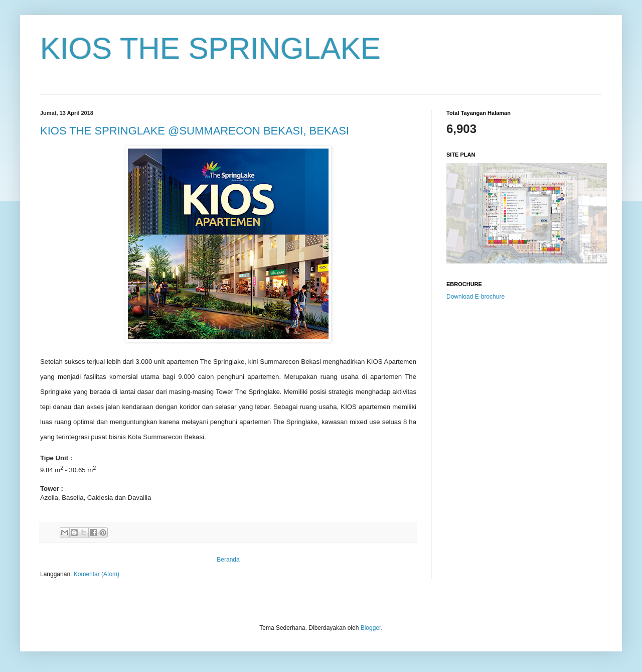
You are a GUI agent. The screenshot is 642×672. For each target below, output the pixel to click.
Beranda (228, 560)
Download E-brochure (475, 297)
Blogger (371, 628)
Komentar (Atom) (97, 574)
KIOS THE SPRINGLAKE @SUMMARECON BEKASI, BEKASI (195, 131)
